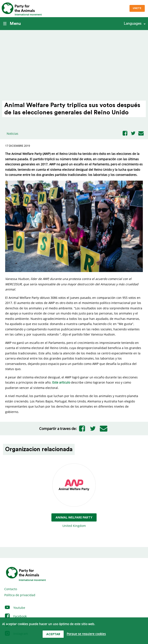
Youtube (15, 608)
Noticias (12, 134)
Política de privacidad (20, 595)
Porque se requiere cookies (86, 634)
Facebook (15, 616)
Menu (12, 24)
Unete (137, 8)
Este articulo (61, 382)
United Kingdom (74, 496)
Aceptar (53, 634)
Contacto (11, 589)
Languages (133, 23)
